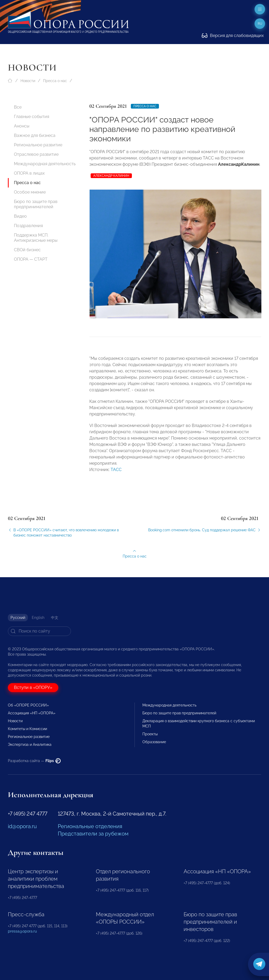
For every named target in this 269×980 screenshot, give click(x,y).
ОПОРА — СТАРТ (31, 259)
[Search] (39, 631)
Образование (154, 742)
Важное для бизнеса (35, 135)
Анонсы (22, 126)
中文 (55, 618)
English (38, 618)
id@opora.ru (22, 826)
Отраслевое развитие (36, 154)
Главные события (32, 117)
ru (260, 24)
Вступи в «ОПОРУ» (33, 687)
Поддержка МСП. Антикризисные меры (36, 238)
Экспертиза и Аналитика (30, 745)
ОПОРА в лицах (29, 173)
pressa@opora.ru (22, 931)
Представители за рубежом (93, 834)
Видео (20, 216)
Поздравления (28, 226)
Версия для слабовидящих (233, 36)
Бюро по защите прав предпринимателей (36, 204)
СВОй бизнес (27, 250)
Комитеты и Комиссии (27, 729)
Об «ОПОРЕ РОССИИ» (28, 705)
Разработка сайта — (34, 761)
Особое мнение (30, 192)
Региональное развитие (38, 145)
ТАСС (116, 473)
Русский (18, 618)
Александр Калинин (111, 176)
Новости (28, 81)
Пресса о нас (55, 81)
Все (18, 107)
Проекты (150, 734)
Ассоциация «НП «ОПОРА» (32, 713)
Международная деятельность (45, 164)
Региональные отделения (90, 826)
